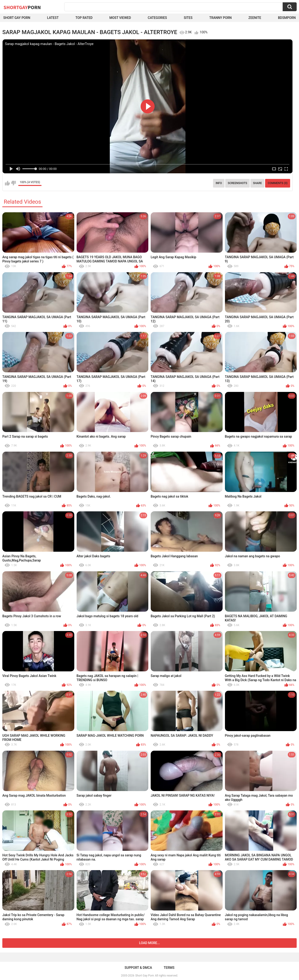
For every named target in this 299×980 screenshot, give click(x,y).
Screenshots (237, 183)
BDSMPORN (287, 18)
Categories (157, 18)
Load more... (150, 943)
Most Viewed (120, 18)
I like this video (7, 183)
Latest (53, 18)
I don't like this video (13, 183)
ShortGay (22, 7)
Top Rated (84, 18)
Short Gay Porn (17, 18)
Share (257, 183)
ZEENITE (255, 18)
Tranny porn (221, 18)
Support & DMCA (138, 968)
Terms (169, 968)
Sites (188, 18)
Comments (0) (278, 183)
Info (219, 183)
